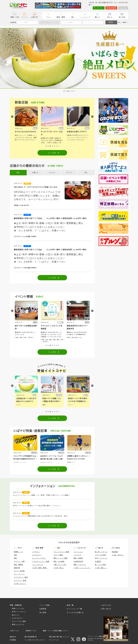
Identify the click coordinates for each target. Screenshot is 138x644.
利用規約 (13, 640)
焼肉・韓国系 (19, 565)
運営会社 (13, 637)
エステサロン (37, 555)
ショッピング (85, 17)
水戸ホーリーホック (19, 612)
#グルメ (19, 405)
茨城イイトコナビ (18, 609)
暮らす (98, 17)
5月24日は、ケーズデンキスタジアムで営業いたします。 (36, 187)
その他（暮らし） (101, 568)
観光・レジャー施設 (61, 558)
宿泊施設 (115, 552)
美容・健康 (61, 17)
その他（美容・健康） (40, 568)
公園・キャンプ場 (60, 565)
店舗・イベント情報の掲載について (55, 631)
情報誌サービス (31, 631)
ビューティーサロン (39, 558)
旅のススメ (16, 615)
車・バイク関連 (100, 565)
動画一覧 (70, 605)
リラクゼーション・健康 (41, 561)
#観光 (70, 405)
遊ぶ (73, 17)
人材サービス (14, 631)
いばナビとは (106, 605)
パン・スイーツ (19, 574)
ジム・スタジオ (38, 565)
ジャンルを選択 (67, 22)
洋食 (15, 555)
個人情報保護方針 (31, 637)
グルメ (49, 17)
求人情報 (122, 17)
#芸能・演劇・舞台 (80, 340)
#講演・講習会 (19, 340)
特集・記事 (15, 17)
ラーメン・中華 (19, 561)
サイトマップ (54, 640)
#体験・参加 (44, 338)
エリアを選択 (23, 22)
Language (123, 8)
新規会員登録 (111, 8)
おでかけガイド (17, 618)
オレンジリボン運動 (19, 621)
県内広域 (33, 395)
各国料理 (17, 568)
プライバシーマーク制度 (95, 636)
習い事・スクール (101, 552)
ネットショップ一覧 (74, 609)
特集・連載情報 (16, 605)
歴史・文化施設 (59, 561)
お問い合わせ (106, 609)
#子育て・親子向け (54, 338)
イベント (25, 17)
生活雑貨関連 (78, 561)
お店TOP (34, 17)
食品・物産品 (78, 558)
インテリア (77, 555)
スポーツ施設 (58, 555)
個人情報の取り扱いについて (59, 637)
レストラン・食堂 (20, 580)
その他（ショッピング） (82, 568)
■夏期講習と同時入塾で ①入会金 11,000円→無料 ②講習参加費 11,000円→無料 (50, 218)
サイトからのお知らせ (75, 612)
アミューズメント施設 (61, 552)
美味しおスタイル (18, 624)
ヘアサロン (36, 552)
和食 (15, 558)
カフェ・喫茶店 (19, 571)
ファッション (78, 552)
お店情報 (43, 609)
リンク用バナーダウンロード (35, 640)
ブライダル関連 (100, 555)
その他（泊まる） (118, 555)
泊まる (110, 17)
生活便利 (98, 561)
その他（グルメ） (20, 584)
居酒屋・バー (19, 552)
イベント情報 (44, 605)
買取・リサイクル (80, 565)
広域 (60, 395)
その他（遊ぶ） (59, 568)
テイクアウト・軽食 (21, 577)
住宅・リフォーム (101, 558)
